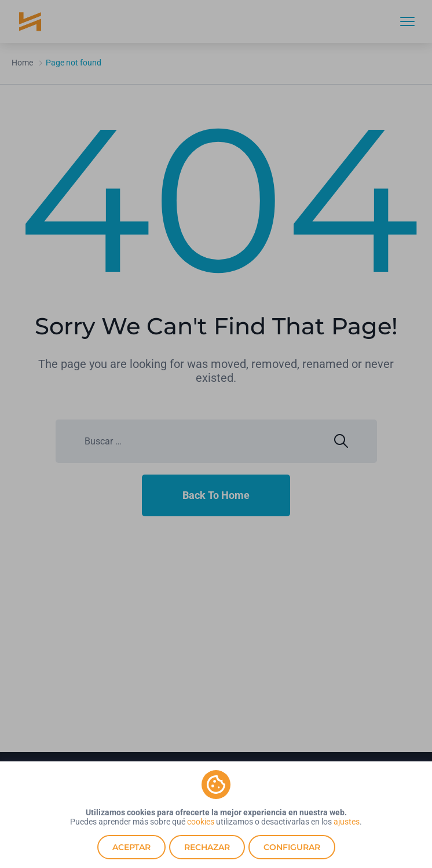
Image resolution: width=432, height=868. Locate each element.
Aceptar (131, 847)
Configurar (292, 847)
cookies (201, 822)
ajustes (347, 822)
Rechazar (207, 847)
